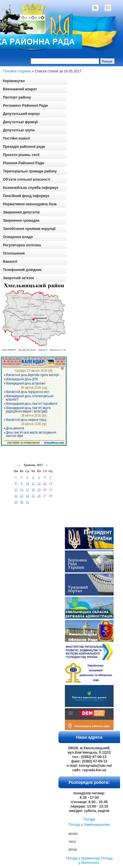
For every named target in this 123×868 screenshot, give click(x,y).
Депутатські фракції (20, 122)
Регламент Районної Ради (25, 106)
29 (16, 502)
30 (22, 502)
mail (108, 8)
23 (22, 496)
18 (33, 489)
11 (33, 483)
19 (39, 489)
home (95, 8)
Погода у (89, 825)
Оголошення (14, 253)
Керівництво (14, 81)
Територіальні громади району (30, 171)
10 (27, 483)
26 (39, 496)
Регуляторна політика (22, 245)
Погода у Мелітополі (95, 861)
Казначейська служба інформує (31, 188)
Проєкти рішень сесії (21, 155)
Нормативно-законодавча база (30, 204)
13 (45, 483)
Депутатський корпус (22, 114)
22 (16, 496)
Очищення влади (18, 237)
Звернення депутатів (21, 212)
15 (16, 489)
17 (27, 489)
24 (27, 496)
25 (33, 496)
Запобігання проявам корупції (29, 229)
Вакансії (10, 262)
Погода (89, 819)
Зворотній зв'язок (18, 278)
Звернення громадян (21, 221)
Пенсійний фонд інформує (26, 196)
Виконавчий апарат (20, 89)
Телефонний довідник (22, 270)
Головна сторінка (17, 71)
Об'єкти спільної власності (27, 179)
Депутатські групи (19, 130)
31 (27, 502)
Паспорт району (17, 97)
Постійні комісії (16, 138)
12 (39, 483)
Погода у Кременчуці (83, 858)
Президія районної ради (24, 147)
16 (22, 489)
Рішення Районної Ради (23, 163)
